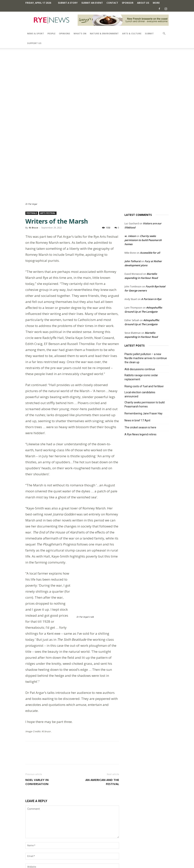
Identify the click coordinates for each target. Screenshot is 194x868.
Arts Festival (48, 177)
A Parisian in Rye (151, 263)
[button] (164, 34)
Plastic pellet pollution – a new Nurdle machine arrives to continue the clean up (146, 322)
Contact (112, 3)
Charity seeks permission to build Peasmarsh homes (143, 204)
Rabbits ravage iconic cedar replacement (141, 341)
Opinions (64, 33)
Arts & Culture (132, 33)
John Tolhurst (133, 225)
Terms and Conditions (99, 858)
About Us (143, 3)
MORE (156, 3)
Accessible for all (150, 217)
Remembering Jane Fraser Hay (143, 378)
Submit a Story (68, 3)
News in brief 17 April (137, 385)
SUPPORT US (34, 43)
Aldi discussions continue (140, 333)
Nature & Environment (104, 33)
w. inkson (130, 200)
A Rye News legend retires (140, 399)
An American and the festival (102, 734)
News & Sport (36, 33)
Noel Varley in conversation (37, 734)
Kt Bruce (33, 192)
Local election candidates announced (140, 358)
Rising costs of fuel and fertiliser (144, 350)
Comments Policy (74, 858)
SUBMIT (149, 33)
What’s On (80, 33)
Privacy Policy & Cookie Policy (131, 858)
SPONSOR (128, 3)
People (51, 33)
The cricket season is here (140, 392)
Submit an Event (92, 3)
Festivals (32, 177)
